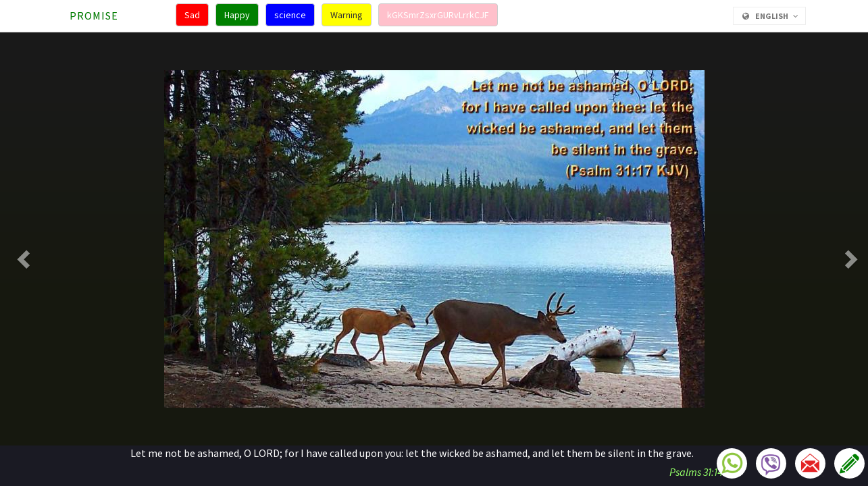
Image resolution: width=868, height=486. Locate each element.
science (290, 15)
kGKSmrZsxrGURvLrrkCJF (438, 15)
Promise (94, 16)
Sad (192, 15)
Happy (237, 15)
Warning (347, 15)
